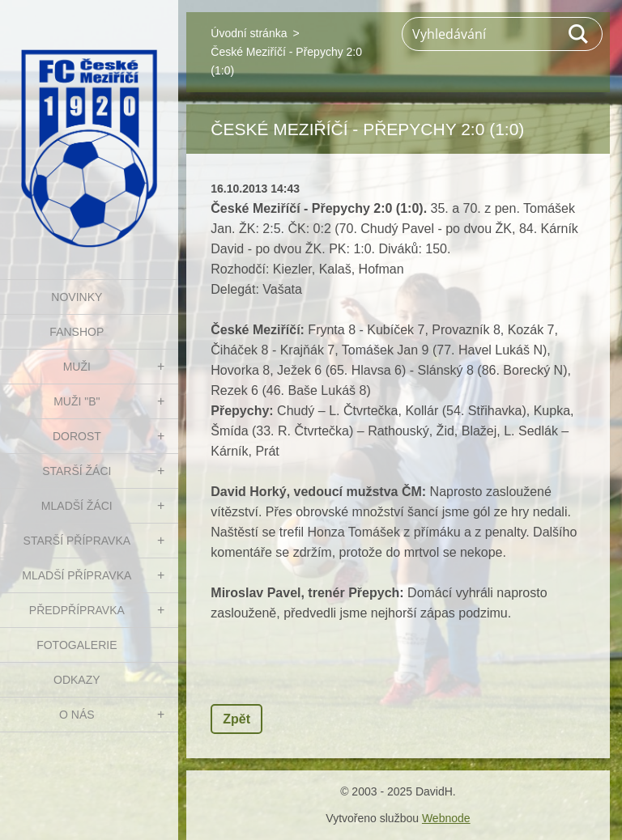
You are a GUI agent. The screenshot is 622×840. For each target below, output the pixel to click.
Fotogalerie (77, 645)
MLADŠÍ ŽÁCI (77, 506)
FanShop (77, 332)
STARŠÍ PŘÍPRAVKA (77, 541)
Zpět (236, 719)
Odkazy (77, 680)
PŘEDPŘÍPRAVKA (77, 610)
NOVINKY (77, 297)
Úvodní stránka (249, 33)
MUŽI (77, 367)
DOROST (77, 436)
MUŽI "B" (77, 401)
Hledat (579, 34)
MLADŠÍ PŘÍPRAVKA (77, 575)
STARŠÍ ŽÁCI (77, 471)
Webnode (446, 818)
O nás (77, 715)
